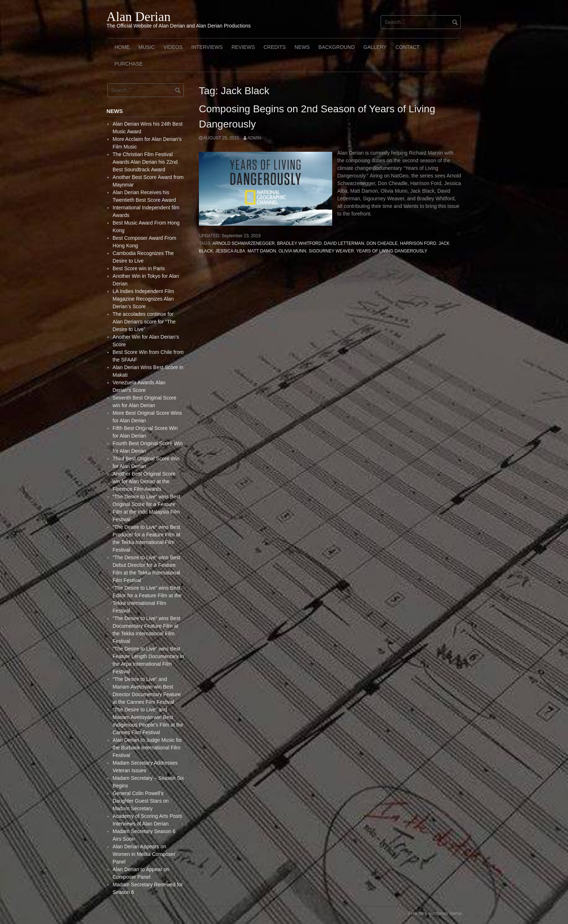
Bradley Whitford (299, 243)
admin (254, 138)
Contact (408, 47)
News (302, 47)
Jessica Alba (230, 251)
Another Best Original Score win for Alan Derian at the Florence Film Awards (144, 481)
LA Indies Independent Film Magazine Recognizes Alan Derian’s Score (143, 299)
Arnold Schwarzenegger (243, 243)
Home (122, 47)
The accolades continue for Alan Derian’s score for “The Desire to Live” (144, 322)
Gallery (375, 47)
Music (147, 47)
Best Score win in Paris (139, 268)
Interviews (207, 47)
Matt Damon (262, 251)
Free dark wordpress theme (435, 913)
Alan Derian (139, 17)
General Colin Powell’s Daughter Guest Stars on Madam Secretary (141, 801)
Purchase (129, 64)
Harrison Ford (418, 243)
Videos (173, 47)
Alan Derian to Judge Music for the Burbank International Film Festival (147, 748)
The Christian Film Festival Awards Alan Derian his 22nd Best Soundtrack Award (145, 162)
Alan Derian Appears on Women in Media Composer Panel (144, 854)
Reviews (243, 47)
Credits (274, 47)
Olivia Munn (293, 251)
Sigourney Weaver (331, 251)
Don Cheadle (382, 243)
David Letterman (344, 243)
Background (337, 47)
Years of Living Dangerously (392, 251)
